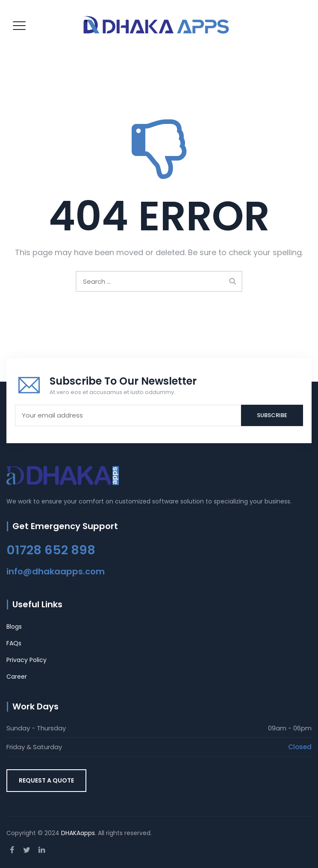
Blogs (14, 627)
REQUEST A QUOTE (46, 780)
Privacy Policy (26, 660)
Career (17, 677)
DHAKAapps (78, 833)
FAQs (14, 643)
